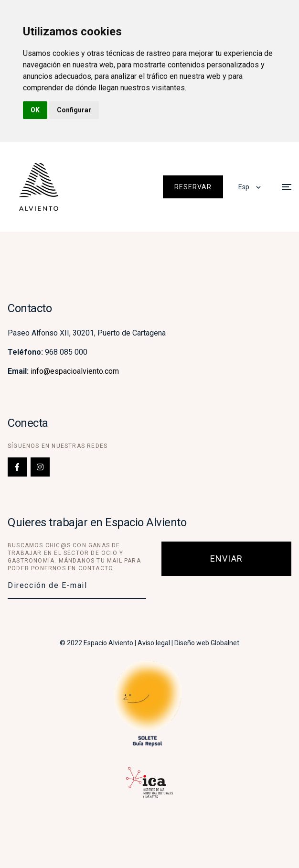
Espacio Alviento (108, 643)
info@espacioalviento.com (75, 371)
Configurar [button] (74, 110)
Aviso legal (154, 643)
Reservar (193, 187)
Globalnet (225, 643)
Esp (244, 187)
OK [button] (35, 110)
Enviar (226, 559)
